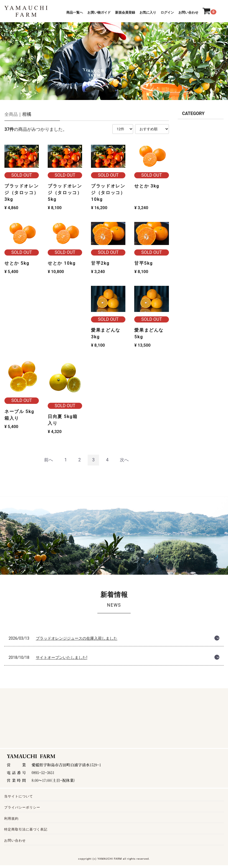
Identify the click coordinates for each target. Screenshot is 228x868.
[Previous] (49, 460)
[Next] (124, 460)
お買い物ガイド (99, 12)
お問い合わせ (188, 12)
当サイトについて (19, 796)
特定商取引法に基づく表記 (26, 829)
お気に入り (148, 12)
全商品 (11, 114)
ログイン (167, 12)
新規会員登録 (125, 12)
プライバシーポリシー (22, 807)
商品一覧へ (75, 12)
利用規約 (11, 818)
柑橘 (27, 114)
